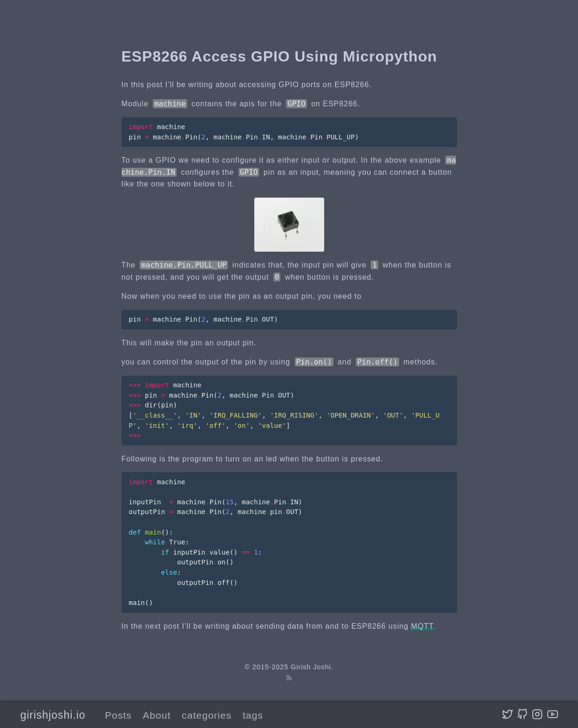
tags (253, 715)
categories (207, 715)
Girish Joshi (311, 667)
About (157, 715)
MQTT (422, 626)
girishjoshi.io (53, 715)
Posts (118, 715)
